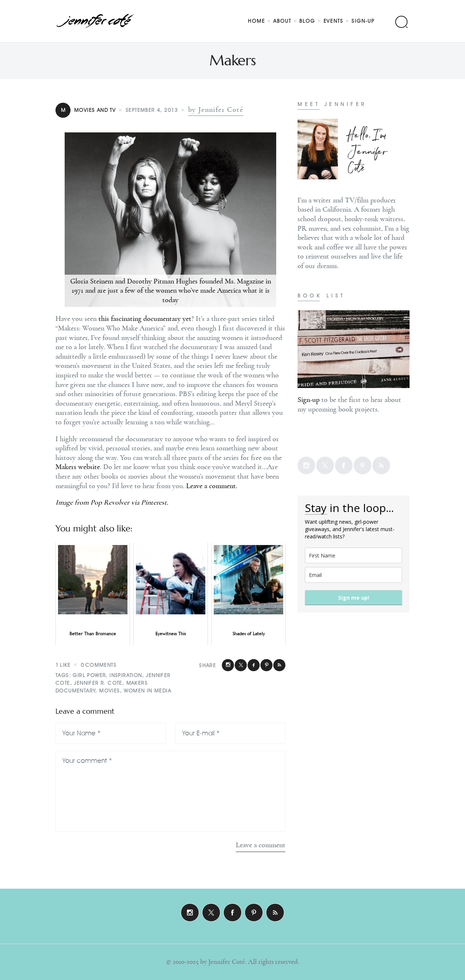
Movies (109, 691)
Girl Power (89, 675)
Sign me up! (354, 598)
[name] (354, 555)
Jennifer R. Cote (98, 683)
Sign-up (309, 400)
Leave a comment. (212, 486)
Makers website (78, 467)
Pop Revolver (110, 502)
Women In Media (147, 691)
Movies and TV (86, 110)
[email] (354, 575)
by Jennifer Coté (216, 110)
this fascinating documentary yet (145, 319)
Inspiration (126, 675)
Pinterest (154, 502)
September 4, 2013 (152, 110)
